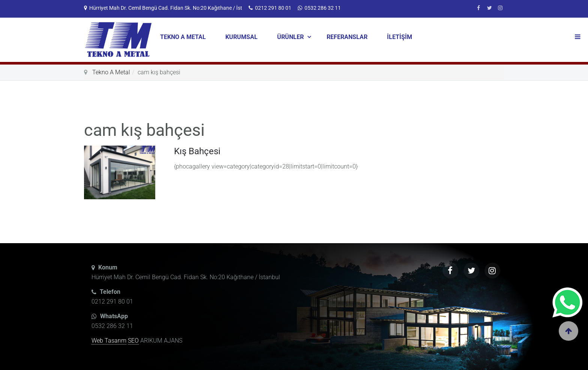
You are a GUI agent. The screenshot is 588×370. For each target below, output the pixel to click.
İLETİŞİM (400, 37)
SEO (133, 341)
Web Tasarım (109, 341)
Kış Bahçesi (197, 151)
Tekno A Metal (111, 72)
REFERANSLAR (347, 37)
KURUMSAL (241, 37)
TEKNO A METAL (183, 37)
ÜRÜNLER (291, 37)
